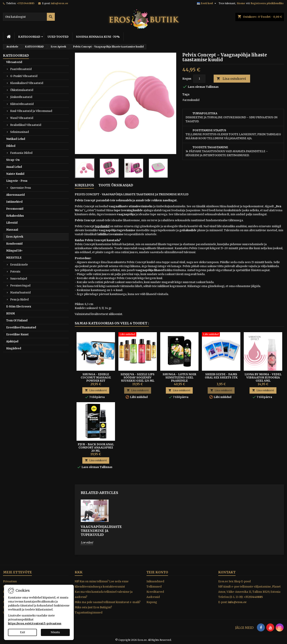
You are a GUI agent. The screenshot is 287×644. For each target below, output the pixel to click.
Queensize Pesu (21, 188)
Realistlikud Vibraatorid (26, 125)
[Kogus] (199, 79)
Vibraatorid (14, 62)
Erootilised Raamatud (21, 327)
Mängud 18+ (14, 251)
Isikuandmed (155, 581)
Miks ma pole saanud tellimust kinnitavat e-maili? (108, 602)
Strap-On (13, 160)
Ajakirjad (12, 341)
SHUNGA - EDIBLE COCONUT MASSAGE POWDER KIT (96, 377)
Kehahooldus (15, 216)
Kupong (152, 602)
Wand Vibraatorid (22, 118)
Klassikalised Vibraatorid (27, 83)
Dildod (11, 146)
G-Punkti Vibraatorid (24, 76)
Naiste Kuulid (15, 174)
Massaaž (12, 230)
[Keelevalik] (207, 3)
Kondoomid (14, 244)
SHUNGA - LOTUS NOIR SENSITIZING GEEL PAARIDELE (179, 377)
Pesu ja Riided (19, 300)
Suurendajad (19, 279)
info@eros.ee (59, 3)
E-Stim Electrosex (19, 307)
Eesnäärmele (19, 265)
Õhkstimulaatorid (22, 90)
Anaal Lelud (14, 167)
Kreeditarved (155, 592)
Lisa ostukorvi (231, 79)
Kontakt (227, 572)
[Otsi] (29, 17)
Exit (23, 632)
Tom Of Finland (17, 321)
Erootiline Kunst (17, 334)
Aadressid (153, 597)
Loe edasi (87, 542)
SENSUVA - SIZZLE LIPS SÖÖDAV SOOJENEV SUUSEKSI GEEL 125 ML (138, 377)
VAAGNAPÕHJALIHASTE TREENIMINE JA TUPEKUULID (95, 531)
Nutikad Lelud (16, 139)
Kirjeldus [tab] (84, 185)
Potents (15, 272)
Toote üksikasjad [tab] (116, 185)
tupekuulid (102, 226)
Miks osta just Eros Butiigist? (93, 607)
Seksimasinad (20, 132)
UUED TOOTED (58, 37)
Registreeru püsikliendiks (267, 3)
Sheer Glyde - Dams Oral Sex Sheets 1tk (221, 376)
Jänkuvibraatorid (21, 97)
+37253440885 (26, 3)
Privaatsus (10, 581)
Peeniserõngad (20, 286)
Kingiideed (14, 348)
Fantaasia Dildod (21, 153)
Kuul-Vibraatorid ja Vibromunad (31, 111)
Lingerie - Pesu (17, 181)
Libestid (12, 223)
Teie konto (157, 572)
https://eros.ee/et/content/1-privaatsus (35, 624)
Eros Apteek (15, 237)
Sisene (241, 3)
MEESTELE (14, 258)
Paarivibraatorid (21, 69)
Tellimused (154, 587)
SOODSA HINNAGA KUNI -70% (98, 37)
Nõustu (55, 632)
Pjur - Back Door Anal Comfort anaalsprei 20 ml (96, 447)
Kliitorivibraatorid (22, 104)
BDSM (10, 314)
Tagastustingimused (89, 613)
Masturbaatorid (20, 293)
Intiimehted (14, 202)
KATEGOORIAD (29, 37)
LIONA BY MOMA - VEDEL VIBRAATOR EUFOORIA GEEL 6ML (263, 377)
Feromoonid (15, 209)
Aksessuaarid (15, 195)
